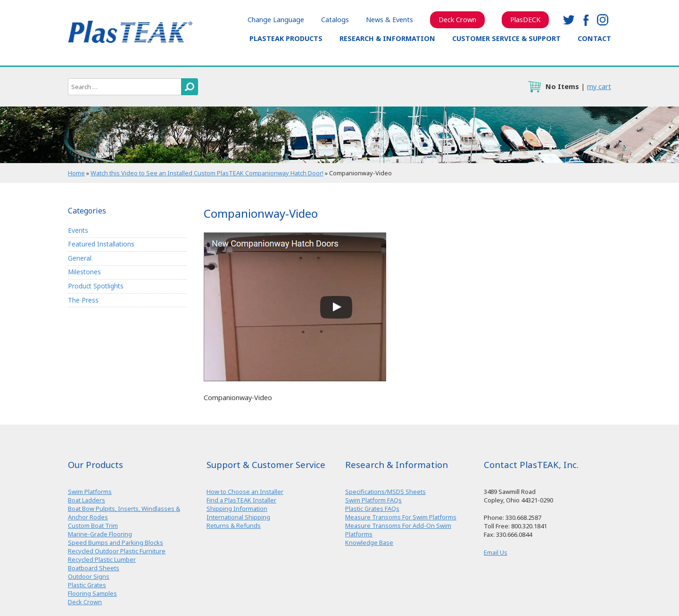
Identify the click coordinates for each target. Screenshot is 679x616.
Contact (594, 38)
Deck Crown (457, 20)
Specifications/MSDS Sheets (385, 492)
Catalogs (335, 20)
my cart (599, 86)
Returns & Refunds (234, 526)
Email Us (496, 552)
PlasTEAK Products (286, 38)
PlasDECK (525, 20)
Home (76, 173)
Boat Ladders (87, 500)
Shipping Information (237, 509)
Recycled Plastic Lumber (102, 559)
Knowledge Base (369, 542)
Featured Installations (101, 244)
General (80, 258)
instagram (603, 20)
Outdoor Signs (89, 576)
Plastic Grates (87, 585)
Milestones (84, 272)
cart (534, 87)
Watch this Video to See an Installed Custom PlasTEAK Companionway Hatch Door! (207, 173)
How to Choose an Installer (245, 492)
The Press (83, 300)
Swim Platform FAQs (373, 500)
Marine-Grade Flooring (100, 534)
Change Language (276, 20)
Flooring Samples (92, 593)
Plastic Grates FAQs (372, 509)
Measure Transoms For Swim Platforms (401, 517)
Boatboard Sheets (94, 568)
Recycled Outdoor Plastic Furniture (117, 551)
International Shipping (238, 517)
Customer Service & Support (506, 38)
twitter (569, 20)
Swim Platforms (90, 492)
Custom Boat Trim (93, 526)
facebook (586, 20)
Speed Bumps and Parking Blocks (116, 542)
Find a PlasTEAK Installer (241, 500)
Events (78, 230)
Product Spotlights (96, 286)
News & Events (389, 20)
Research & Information (387, 38)
